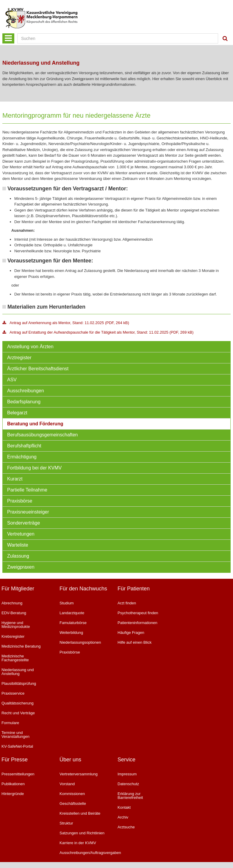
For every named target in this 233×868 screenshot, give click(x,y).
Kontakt (124, 807)
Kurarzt (15, 479)
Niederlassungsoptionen (80, 642)
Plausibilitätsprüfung (19, 683)
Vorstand (67, 784)
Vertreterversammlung (79, 774)
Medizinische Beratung (21, 646)
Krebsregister (13, 636)
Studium (67, 603)
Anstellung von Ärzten (30, 347)
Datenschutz (128, 784)
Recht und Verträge (18, 713)
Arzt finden (127, 603)
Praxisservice (13, 693)
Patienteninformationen (137, 623)
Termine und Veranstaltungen (15, 735)
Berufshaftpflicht (24, 446)
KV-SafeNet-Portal (17, 746)
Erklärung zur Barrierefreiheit (130, 796)
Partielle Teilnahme (27, 490)
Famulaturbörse (73, 623)
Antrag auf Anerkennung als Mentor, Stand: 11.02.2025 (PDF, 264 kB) (66, 323)
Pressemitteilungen (18, 774)
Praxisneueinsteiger (28, 512)
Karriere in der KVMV (78, 843)
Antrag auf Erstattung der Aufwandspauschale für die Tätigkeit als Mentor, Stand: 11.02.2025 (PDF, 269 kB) (98, 332)
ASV (12, 380)
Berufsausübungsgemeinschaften (43, 435)
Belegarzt (17, 413)
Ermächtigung (22, 457)
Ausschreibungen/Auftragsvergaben (84, 853)
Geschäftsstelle (73, 804)
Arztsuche (126, 827)
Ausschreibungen (26, 391)
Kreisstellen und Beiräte (80, 813)
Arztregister (19, 358)
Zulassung (18, 556)
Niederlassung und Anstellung (18, 672)
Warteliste (18, 545)
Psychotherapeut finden (138, 613)
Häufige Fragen (131, 633)
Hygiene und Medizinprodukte (16, 625)
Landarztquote (72, 613)
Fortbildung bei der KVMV (34, 468)
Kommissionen (72, 794)
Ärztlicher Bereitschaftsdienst (38, 369)
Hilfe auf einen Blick (135, 642)
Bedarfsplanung (24, 402)
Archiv (123, 817)
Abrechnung (12, 603)
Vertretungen (21, 534)
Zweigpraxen (21, 567)
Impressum (127, 774)
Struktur (66, 823)
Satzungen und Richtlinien (82, 833)
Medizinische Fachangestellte (15, 658)
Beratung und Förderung (35, 424)
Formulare (10, 723)
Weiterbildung (71, 633)
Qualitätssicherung (18, 703)
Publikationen (13, 784)
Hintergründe (13, 794)
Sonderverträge (24, 523)
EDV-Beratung (14, 613)
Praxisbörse (20, 501)
